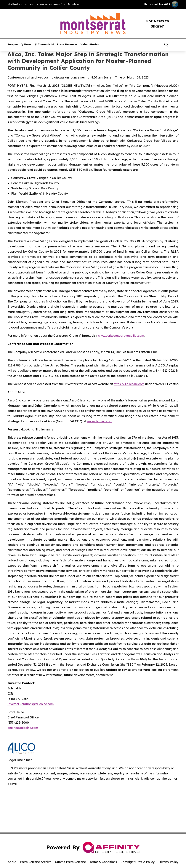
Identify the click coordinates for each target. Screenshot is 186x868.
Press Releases (67, 45)
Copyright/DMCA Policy (138, 862)
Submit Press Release (71, 862)
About (12, 862)
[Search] (166, 45)
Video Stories (90, 45)
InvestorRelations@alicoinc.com (31, 704)
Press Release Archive (36, 862)
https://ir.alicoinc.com (129, 384)
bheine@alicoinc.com (23, 728)
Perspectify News (19, 45)
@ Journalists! (44, 45)
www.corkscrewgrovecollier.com (121, 336)
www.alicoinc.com (99, 421)
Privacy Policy (168, 862)
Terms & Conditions (103, 862)
